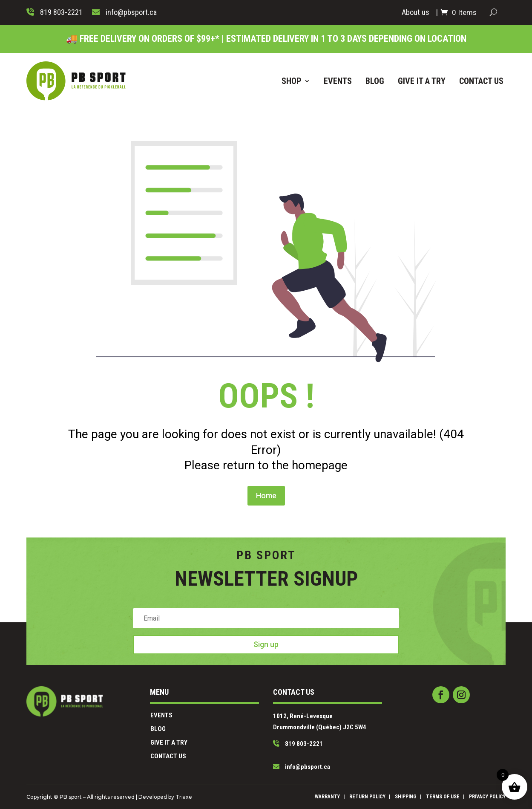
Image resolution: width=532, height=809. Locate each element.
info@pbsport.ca (286, 751)
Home (266, 452)
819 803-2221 (284, 737)
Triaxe (220, 797)
